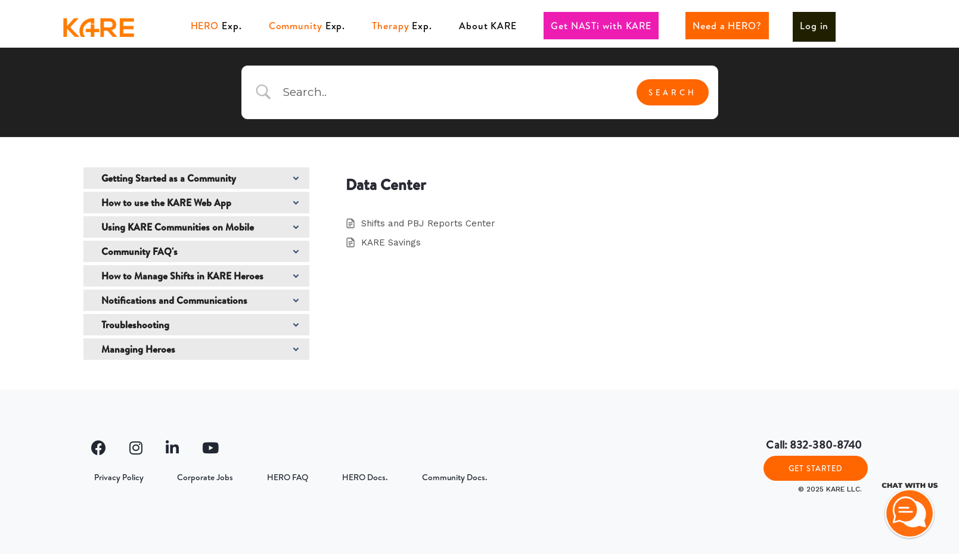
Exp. (216, 26)
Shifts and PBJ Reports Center (428, 223)
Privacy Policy (116, 477)
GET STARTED (816, 471)
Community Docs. (429, 477)
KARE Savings (391, 242)
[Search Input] (449, 92)
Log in (814, 26)
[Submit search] (673, 92)
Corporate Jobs (197, 477)
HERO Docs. (345, 477)
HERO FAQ (273, 477)
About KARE (488, 26)
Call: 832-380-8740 (814, 445)
